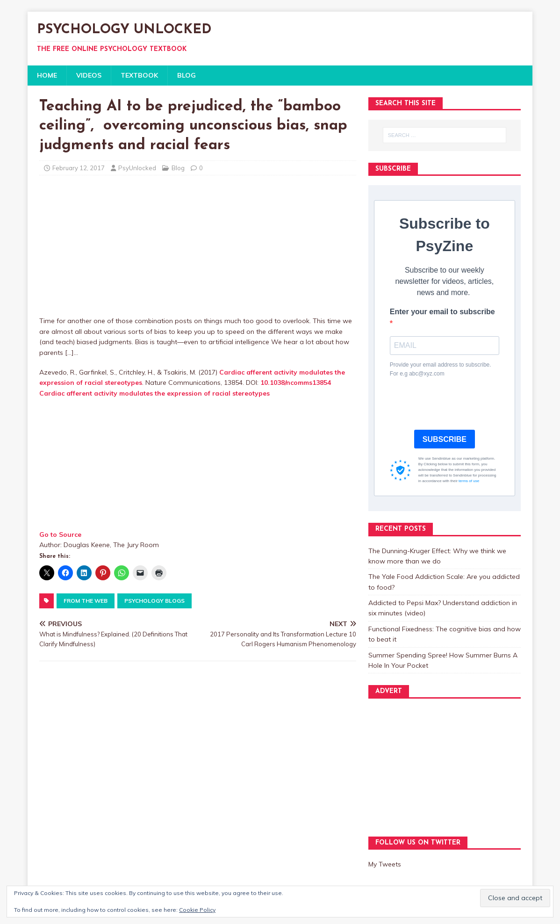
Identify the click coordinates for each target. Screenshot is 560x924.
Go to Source (60, 534)
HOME (47, 75)
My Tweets (385, 864)
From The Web (86, 601)
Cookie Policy (197, 910)
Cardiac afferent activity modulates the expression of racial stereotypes (154, 393)
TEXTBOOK (139, 75)
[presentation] (461, 404)
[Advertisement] (198, 250)
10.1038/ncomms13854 (296, 383)
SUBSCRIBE (445, 439)
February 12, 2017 (79, 168)
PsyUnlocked (137, 168)
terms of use (469, 481)
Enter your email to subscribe (442, 312)
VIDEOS (89, 75)
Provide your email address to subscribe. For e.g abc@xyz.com (441, 369)
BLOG (187, 75)
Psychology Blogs (154, 601)
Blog (178, 168)
